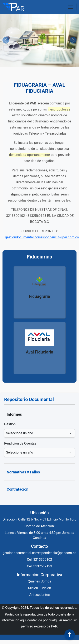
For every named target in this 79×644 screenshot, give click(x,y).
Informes (14, 414)
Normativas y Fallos (23, 472)
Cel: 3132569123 (39, 566)
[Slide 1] (25, 61)
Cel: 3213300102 (39, 560)
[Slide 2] (32, 61)
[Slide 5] (55, 61)
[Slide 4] (47, 61)
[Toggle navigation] (71, 7)
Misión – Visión (39, 588)
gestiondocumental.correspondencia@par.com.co (42, 237)
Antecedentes (39, 595)
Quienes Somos (40, 581)
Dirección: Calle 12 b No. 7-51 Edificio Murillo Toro (40, 519)
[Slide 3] (40, 61)
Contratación (18, 489)
